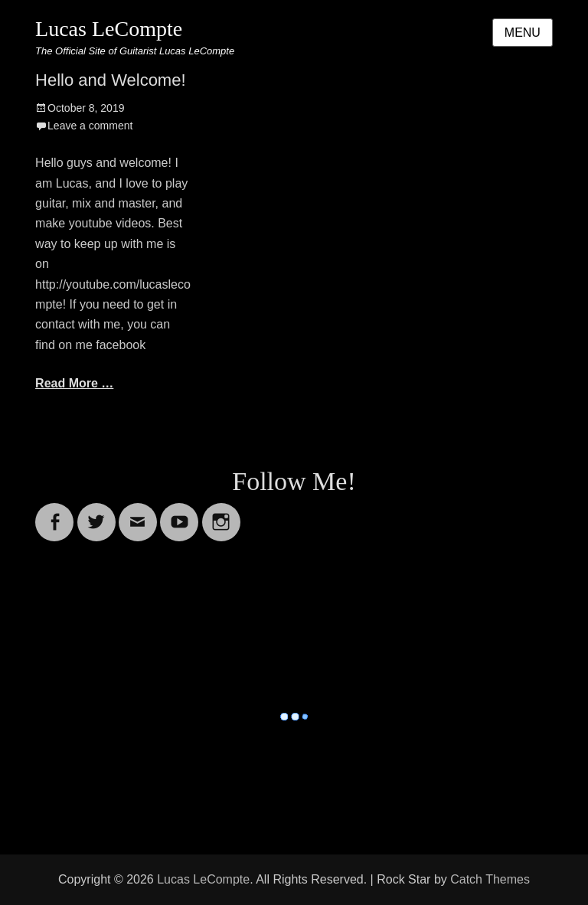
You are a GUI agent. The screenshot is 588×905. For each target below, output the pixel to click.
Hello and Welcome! (110, 80)
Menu (523, 33)
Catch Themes (490, 879)
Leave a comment (90, 126)
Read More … (74, 383)
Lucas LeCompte (109, 29)
